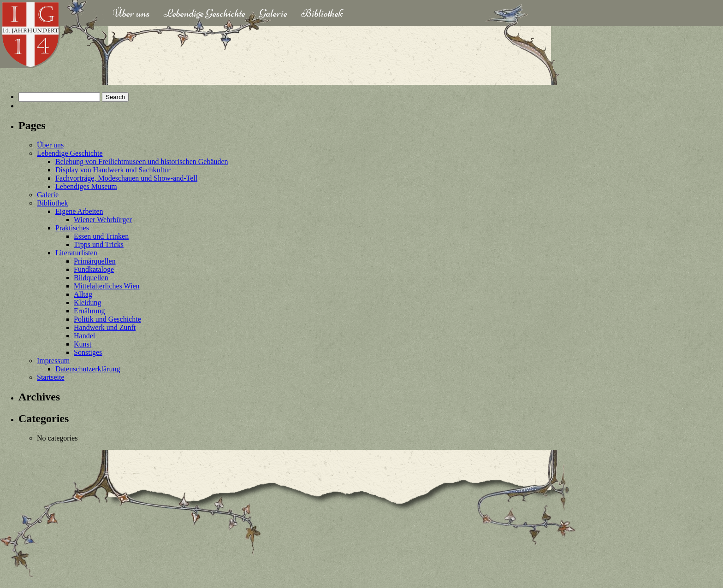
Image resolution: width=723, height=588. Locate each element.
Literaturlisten (76, 253)
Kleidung (88, 303)
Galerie (273, 13)
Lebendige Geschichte (204, 13)
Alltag (83, 294)
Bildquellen (91, 278)
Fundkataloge (94, 269)
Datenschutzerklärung (88, 369)
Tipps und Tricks (99, 244)
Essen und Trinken (101, 236)
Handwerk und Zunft (105, 327)
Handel (84, 336)
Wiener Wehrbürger (103, 220)
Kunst (83, 344)
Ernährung (89, 311)
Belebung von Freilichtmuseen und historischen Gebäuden (142, 162)
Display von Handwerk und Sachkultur (113, 170)
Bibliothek (322, 13)
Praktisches (72, 228)
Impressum (53, 361)
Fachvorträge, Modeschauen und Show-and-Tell (126, 178)
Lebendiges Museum (86, 186)
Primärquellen (95, 261)
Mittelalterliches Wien (107, 286)
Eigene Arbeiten (79, 211)
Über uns (131, 13)
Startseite (51, 377)
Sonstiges (88, 352)
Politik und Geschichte (107, 319)
